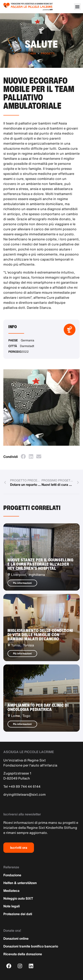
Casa (32, 53)
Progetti (48, 53)
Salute (41, 44)
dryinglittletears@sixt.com (25, 794)
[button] (77, 7)
